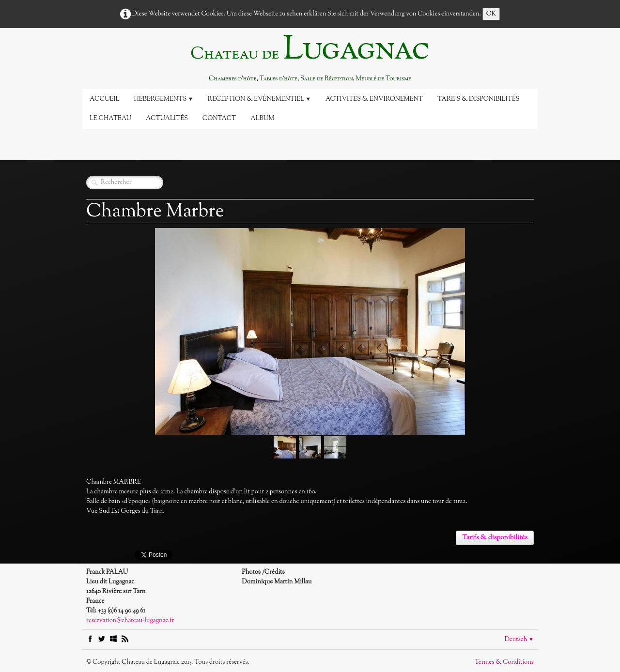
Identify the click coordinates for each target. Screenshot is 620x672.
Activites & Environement (374, 99)
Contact (219, 119)
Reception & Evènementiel (259, 99)
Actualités (167, 119)
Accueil (104, 99)
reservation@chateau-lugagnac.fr (130, 621)
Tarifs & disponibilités (478, 99)
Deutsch (519, 640)
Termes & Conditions (504, 662)
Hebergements (163, 99)
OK (491, 14)
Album (262, 119)
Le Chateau (110, 119)
